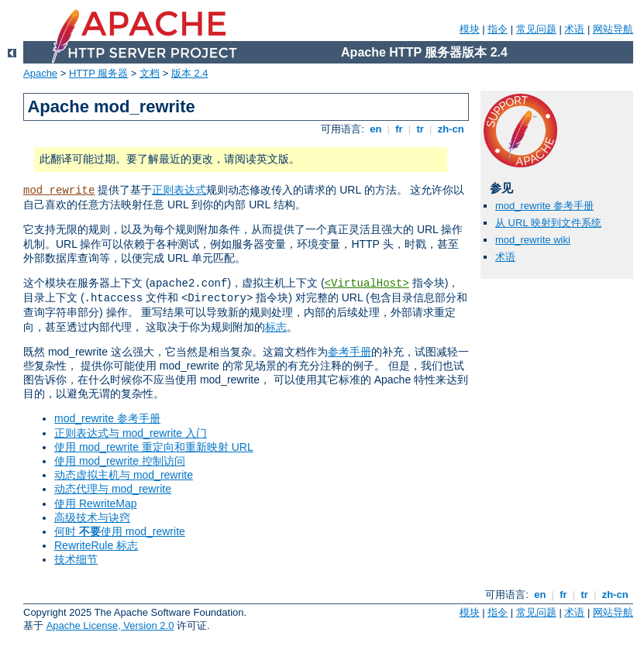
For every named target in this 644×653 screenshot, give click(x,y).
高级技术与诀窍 (92, 517)
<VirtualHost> (367, 284)
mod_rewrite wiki (533, 240)
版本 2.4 (190, 73)
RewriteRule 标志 (96, 545)
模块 (470, 29)
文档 (150, 73)
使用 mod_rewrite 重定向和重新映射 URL (154, 447)
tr (420, 129)
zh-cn (451, 129)
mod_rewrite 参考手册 (107, 418)
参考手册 (350, 352)
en (376, 129)
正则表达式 (179, 190)
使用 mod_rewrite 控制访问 (120, 461)
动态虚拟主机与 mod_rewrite (124, 475)
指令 (498, 29)
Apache (40, 73)
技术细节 (76, 559)
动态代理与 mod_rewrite (113, 489)
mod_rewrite (59, 191)
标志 (276, 327)
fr (399, 129)
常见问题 (536, 29)
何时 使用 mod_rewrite (120, 531)
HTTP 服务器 (98, 73)
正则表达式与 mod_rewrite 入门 (131, 433)
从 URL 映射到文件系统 (548, 223)
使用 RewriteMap (96, 503)
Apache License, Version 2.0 (110, 626)
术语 (574, 29)
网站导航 (613, 29)
